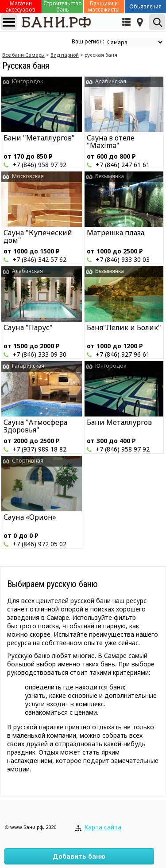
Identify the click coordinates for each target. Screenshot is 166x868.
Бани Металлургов (119, 422)
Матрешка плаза (116, 233)
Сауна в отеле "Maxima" (111, 142)
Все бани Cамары (23, 55)
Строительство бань (63, 7)
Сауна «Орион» (30, 517)
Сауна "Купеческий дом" (38, 236)
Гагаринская (28, 366)
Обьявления (145, 6)
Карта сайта (103, 827)
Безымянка (110, 176)
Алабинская (111, 81)
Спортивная (28, 461)
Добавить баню (79, 856)
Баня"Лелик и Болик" (124, 327)
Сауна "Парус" (28, 327)
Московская (28, 176)
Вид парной (65, 55)
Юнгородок (27, 81)
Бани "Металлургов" (39, 138)
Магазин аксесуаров (21, 7)
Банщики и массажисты (104, 7)
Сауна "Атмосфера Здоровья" (35, 426)
